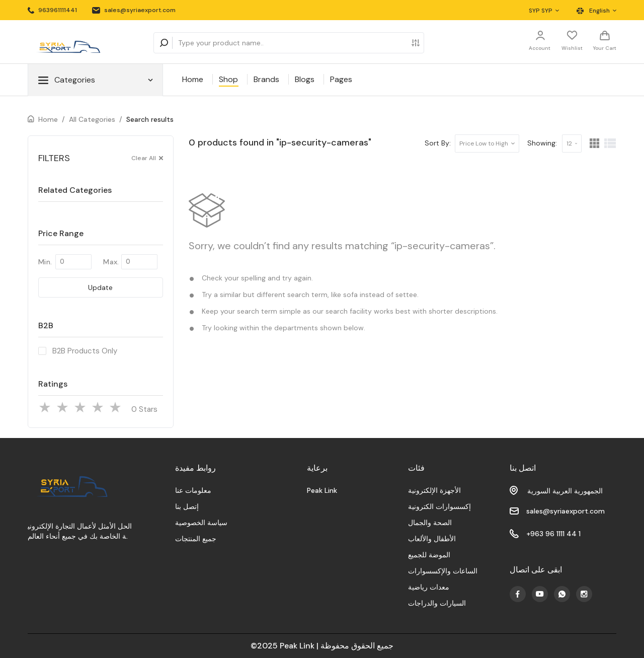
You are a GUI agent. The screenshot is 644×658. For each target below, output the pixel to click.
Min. (45, 262)
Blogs (305, 79)
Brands (266, 79)
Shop (228, 79)
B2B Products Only (85, 351)
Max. (111, 262)
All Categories (92, 119)
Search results (150, 119)
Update (100, 287)
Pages (341, 79)
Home (193, 79)
